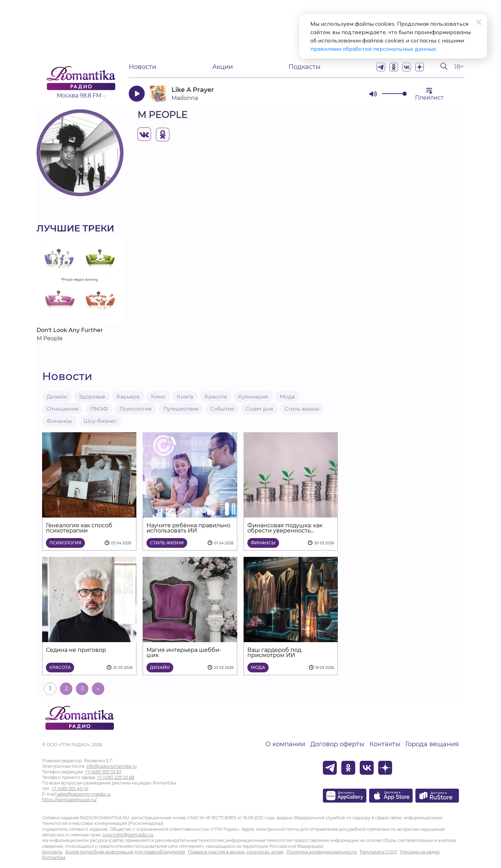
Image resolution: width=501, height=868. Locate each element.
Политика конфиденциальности (322, 852)
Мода (287, 397)
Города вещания (432, 744)
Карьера (128, 397)
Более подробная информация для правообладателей (125, 852)
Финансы (59, 421)
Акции (222, 67)
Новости (142, 67)
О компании (285, 744)
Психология (136, 409)
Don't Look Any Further (70, 330)
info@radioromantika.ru (112, 766)
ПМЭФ (99, 409)
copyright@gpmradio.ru (128, 835)
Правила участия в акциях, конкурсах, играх (236, 852)
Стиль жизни (302, 409)
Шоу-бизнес (100, 421)
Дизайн (57, 397)
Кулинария (253, 397)
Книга (185, 397)
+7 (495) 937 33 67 (103, 772)
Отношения (63, 409)
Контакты (385, 744)
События (222, 409)
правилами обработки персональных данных (373, 49)
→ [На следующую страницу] (98, 689)
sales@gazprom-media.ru (84, 794)
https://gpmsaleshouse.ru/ (69, 800)
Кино (158, 397)
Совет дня (259, 409)
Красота (216, 397)
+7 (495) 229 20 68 (116, 777)
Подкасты (304, 67)
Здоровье (92, 397)
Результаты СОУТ (379, 852)
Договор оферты (337, 744)
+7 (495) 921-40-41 (70, 788)
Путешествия (181, 409)
